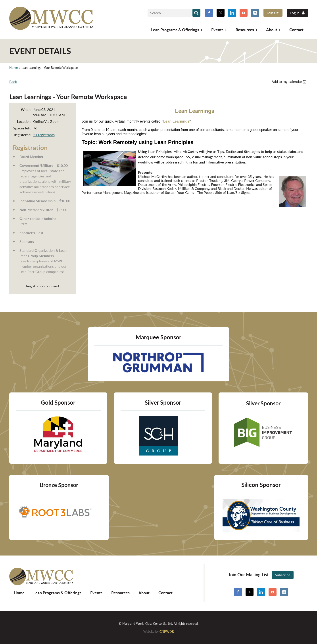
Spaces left (22, 128)
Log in (295, 13)
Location (24, 121)
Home (13, 68)
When (26, 109)
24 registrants (44, 135)
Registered (22, 135)
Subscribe (283, 575)
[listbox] (290, 82)
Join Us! (273, 13)
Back (13, 82)
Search (196, 13)
